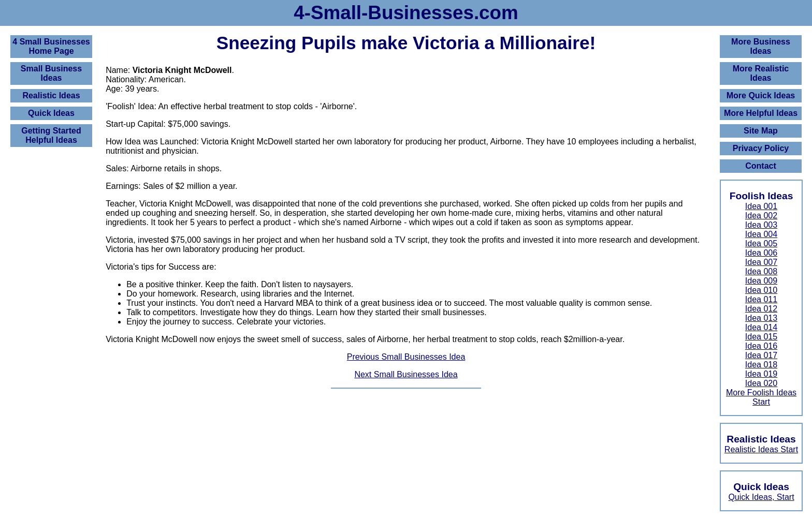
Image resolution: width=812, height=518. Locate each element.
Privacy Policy (761, 148)
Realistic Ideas (51, 95)
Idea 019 (761, 374)
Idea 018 (761, 365)
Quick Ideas (51, 113)
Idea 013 (761, 318)
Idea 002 (761, 216)
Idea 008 (761, 271)
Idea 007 (761, 262)
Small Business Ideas (51, 73)
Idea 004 (761, 234)
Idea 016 (761, 346)
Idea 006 (761, 253)
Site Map (761, 131)
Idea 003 (761, 225)
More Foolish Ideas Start (761, 397)
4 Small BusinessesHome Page (51, 46)
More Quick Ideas (761, 95)
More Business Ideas (761, 46)
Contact (761, 166)
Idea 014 (761, 327)
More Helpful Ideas (761, 113)
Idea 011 (761, 299)
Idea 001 (761, 206)
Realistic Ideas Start (761, 449)
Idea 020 (761, 383)
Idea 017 (761, 355)
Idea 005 (761, 243)
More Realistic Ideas (761, 73)
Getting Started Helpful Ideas (51, 135)
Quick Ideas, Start (761, 497)
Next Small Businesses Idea (406, 374)
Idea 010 (761, 290)
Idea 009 (761, 281)
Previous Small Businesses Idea (406, 357)
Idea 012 (761, 309)
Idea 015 (761, 337)
